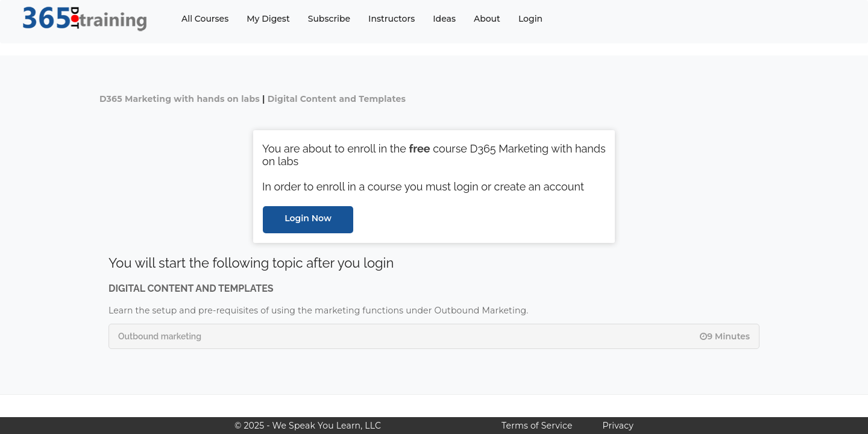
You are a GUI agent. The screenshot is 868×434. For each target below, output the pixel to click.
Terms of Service (537, 426)
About (487, 19)
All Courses (205, 19)
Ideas (444, 19)
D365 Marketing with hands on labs (180, 99)
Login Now (308, 218)
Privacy (618, 426)
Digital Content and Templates (337, 99)
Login (530, 19)
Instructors (392, 19)
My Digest (268, 19)
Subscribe (329, 19)
